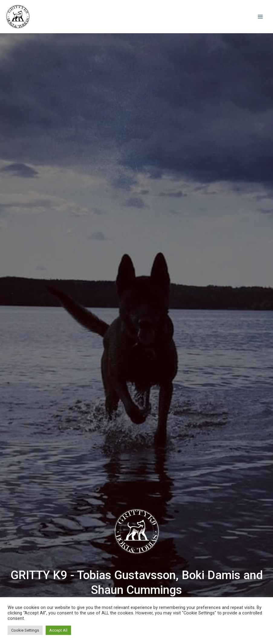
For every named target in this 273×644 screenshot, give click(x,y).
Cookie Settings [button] (25, 630)
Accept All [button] (58, 630)
